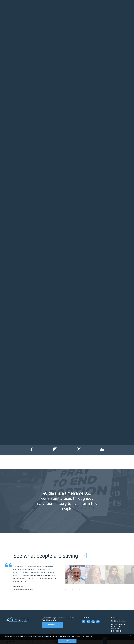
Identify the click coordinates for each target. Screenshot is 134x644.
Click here (80, 636)
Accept (67, 641)
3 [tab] (73, 590)
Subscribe (53, 625)
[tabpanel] (75, 575)
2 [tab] (69, 590)
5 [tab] (79, 590)
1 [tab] (66, 590)
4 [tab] (76, 590)
